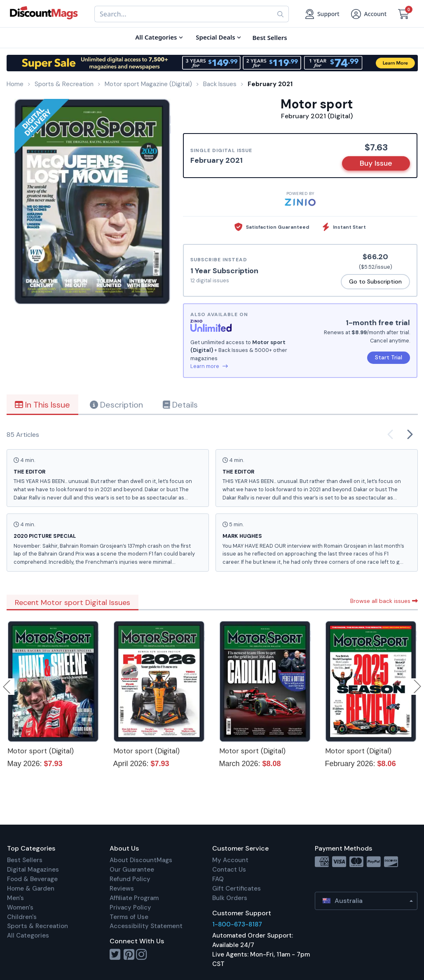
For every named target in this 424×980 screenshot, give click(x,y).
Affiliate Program (134, 898)
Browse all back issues (384, 601)
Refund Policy (130, 879)
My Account (230, 860)
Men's (15, 898)
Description (116, 405)
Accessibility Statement (146, 926)
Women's (20, 907)
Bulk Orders (230, 898)
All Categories (28, 935)
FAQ (218, 879)
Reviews (122, 889)
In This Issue (42, 405)
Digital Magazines (33, 870)
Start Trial (389, 357)
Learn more (209, 366)
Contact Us (229, 870)
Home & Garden (31, 889)
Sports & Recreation (37, 926)
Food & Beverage (32, 879)
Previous (7, 687)
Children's (22, 917)
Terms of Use (129, 917)
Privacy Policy (130, 907)
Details (180, 405)
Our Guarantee (132, 870)
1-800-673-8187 (237, 924)
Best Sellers (25, 860)
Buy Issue (376, 163)
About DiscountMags (141, 860)
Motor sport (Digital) (41, 751)
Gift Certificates (237, 889)
